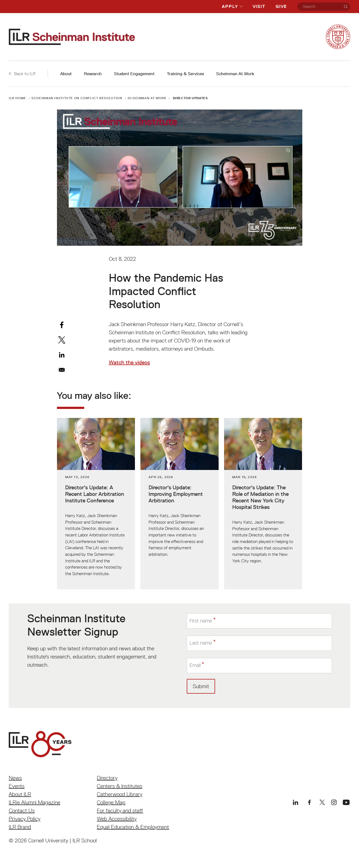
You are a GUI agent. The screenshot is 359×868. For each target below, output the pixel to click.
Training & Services (185, 74)
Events (17, 786)
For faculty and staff (120, 811)
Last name (202, 643)
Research (93, 74)
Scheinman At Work (235, 74)
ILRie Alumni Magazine (34, 802)
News (15, 778)
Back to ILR (22, 74)
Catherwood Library (120, 794)
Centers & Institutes (120, 786)
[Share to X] (62, 340)
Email (196, 665)
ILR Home (17, 98)
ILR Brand (20, 827)
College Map (111, 802)
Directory (107, 778)
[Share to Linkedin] (62, 355)
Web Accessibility (117, 819)
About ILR (20, 794)
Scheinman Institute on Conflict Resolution (77, 98)
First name (202, 621)
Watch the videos (129, 362)
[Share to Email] (62, 370)
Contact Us (22, 811)
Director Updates (190, 98)
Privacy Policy (25, 819)
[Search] (346, 7)
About (66, 74)
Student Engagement (134, 74)
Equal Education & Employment (133, 827)
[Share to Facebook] (62, 325)
